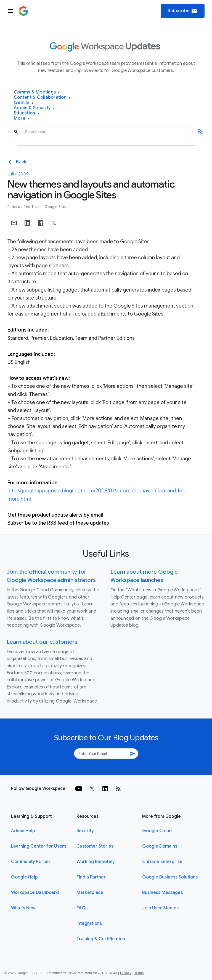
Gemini (24, 103)
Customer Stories (95, 846)
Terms (139, 973)
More (22, 118)
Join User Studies (160, 908)
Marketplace (90, 893)
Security (85, 831)
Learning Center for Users (39, 846)
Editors (14, 207)
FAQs (82, 908)
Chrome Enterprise (162, 862)
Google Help (24, 877)
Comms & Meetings (37, 92)
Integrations (89, 923)
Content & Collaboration (42, 98)
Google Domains (160, 846)
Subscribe (183, 11)
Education (26, 113)
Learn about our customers (42, 642)
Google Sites (56, 207)
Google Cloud (157, 831)
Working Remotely (96, 862)
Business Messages (162, 893)
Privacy (126, 973)
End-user (32, 207)
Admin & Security (34, 108)
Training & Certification (101, 939)
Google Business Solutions (170, 877)
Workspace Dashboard (35, 893)
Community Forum (30, 862)
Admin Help (23, 831)
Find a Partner (91, 877)
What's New (23, 908)
